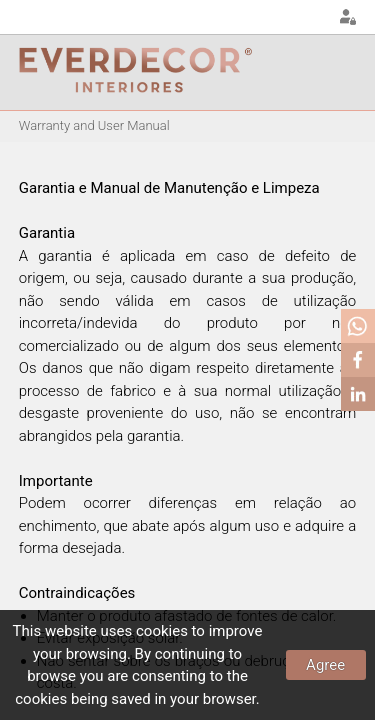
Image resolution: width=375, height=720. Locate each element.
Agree (325, 665)
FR (311, 18)
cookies (162, 631)
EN (286, 18)
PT (261, 18)
